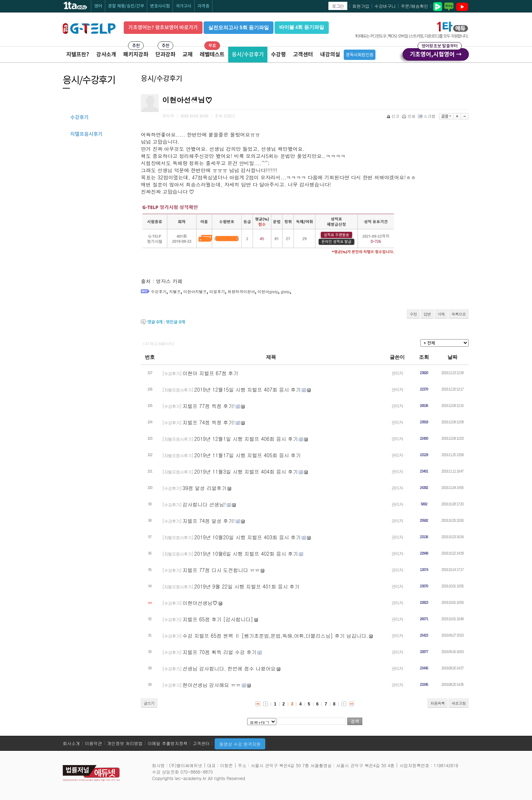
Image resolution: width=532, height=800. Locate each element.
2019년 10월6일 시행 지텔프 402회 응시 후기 (246, 554)
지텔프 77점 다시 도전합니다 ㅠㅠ (221, 570)
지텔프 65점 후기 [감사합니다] (218, 619)
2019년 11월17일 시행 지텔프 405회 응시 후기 (247, 455)
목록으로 (459, 314)
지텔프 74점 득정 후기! (209, 422)
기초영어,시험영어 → (436, 53)
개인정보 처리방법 (125, 743)
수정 (413, 314)
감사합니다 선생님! (204, 504)
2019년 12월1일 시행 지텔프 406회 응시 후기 (246, 439)
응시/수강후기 (248, 54)
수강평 (278, 54)
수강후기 (159, 292)
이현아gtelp (268, 292)
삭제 (441, 314)
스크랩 (427, 116)
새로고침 (459, 703)
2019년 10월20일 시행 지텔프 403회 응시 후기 (247, 537)
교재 (188, 54)
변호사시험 (160, 6)
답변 (427, 314)
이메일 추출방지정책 (168, 743)
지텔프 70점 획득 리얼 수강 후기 (219, 652)
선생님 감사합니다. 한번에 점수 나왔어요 (229, 668)
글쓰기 (149, 703)
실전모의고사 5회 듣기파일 (239, 27)
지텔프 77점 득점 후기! (209, 406)
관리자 (397, 373)
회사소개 (71, 743)
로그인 (338, 6)
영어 (98, 6)
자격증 (203, 6)
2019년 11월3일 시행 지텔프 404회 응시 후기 (246, 472)
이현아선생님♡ (200, 603)
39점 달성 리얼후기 (204, 488)
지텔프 (175, 292)
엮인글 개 (175, 322)
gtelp (285, 292)
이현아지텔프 (195, 292)
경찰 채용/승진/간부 (126, 6)
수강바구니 (385, 6)
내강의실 (330, 54)
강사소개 (106, 54)
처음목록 (438, 703)
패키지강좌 (136, 54)
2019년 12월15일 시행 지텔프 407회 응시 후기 (247, 389)
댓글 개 (155, 322)
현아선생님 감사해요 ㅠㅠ (212, 685)
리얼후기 (217, 292)
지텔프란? (78, 54)
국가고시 (184, 6)
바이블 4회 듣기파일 (302, 27)
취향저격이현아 (241, 292)
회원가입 (361, 6)
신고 (393, 116)
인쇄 (409, 116)
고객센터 (303, 54)
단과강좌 (165, 54)
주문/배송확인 (415, 6)
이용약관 (93, 743)
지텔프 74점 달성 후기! (209, 521)
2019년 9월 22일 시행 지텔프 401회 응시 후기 (247, 586)
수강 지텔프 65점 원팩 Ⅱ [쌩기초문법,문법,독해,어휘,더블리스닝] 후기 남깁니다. (275, 636)
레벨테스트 (212, 54)
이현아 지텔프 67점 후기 (210, 373)
